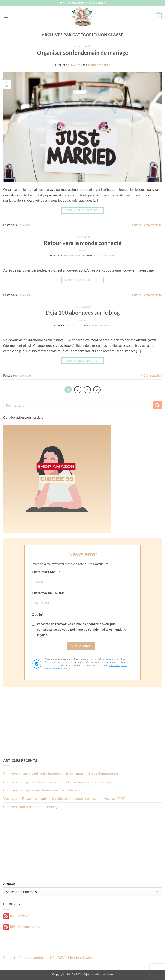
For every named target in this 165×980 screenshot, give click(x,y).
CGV (61, 957)
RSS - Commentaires (22, 926)
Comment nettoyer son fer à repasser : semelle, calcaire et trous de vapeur (57, 782)
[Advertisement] (82, 722)
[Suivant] (97, 390)
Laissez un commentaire (147, 225)
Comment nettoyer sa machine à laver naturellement (42, 790)
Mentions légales (80, 957)
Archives (9, 884)
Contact (9, 957)
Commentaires (151, 376)
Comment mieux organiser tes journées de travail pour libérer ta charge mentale (62, 773)
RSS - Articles (16, 916)
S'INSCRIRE (81, 646)
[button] (6, 16)
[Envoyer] (157, 405)
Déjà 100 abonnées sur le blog (83, 313)
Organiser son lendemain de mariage (83, 53)
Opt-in (37, 615)
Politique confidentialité (36, 957)
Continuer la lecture (82, 210)
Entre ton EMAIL (45, 572)
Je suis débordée (99, 65)
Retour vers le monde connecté (83, 243)
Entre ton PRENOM (47, 593)
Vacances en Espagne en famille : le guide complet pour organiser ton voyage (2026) (64, 798)
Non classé (82, 47)
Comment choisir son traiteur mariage (31, 807)
